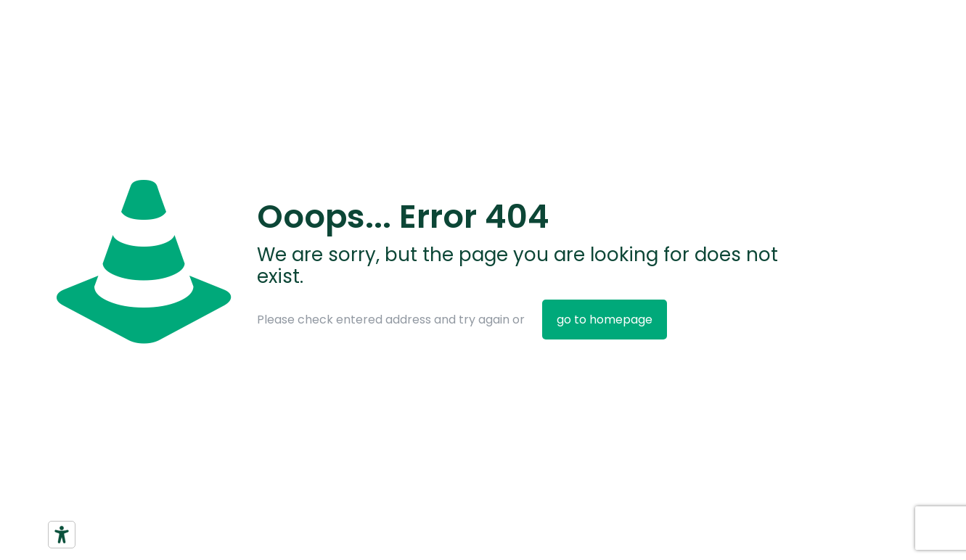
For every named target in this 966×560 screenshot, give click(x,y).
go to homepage (605, 320)
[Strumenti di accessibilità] (62, 535)
